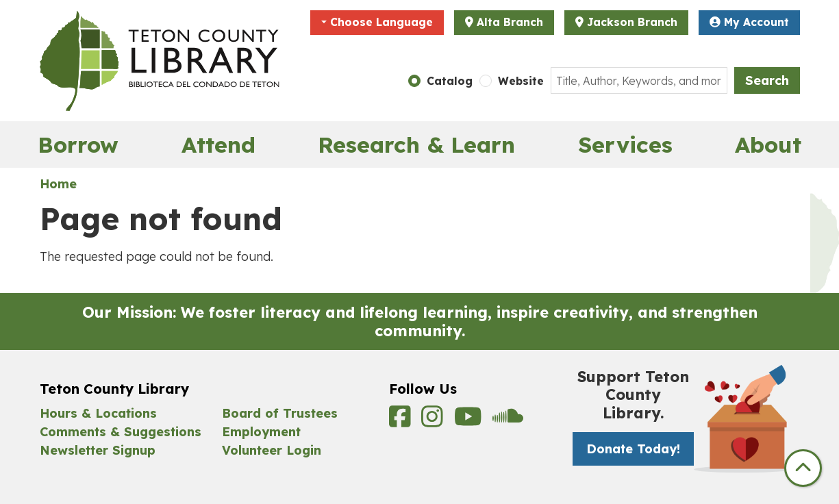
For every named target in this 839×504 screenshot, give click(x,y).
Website (521, 81)
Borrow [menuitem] (78, 144)
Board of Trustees (280, 413)
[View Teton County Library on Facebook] (402, 421)
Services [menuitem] (625, 144)
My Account (749, 22)
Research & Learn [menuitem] (416, 144)
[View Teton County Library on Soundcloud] (508, 421)
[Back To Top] (803, 468)
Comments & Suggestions (121, 432)
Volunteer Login (272, 450)
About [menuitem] (768, 144)
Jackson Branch (632, 22)
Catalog (450, 81)
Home (58, 184)
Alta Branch (510, 22)
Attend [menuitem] (218, 144)
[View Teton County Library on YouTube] (470, 421)
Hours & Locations (98, 413)
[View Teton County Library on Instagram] (434, 421)
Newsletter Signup (98, 450)
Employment (261, 432)
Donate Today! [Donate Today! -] (633, 449)
